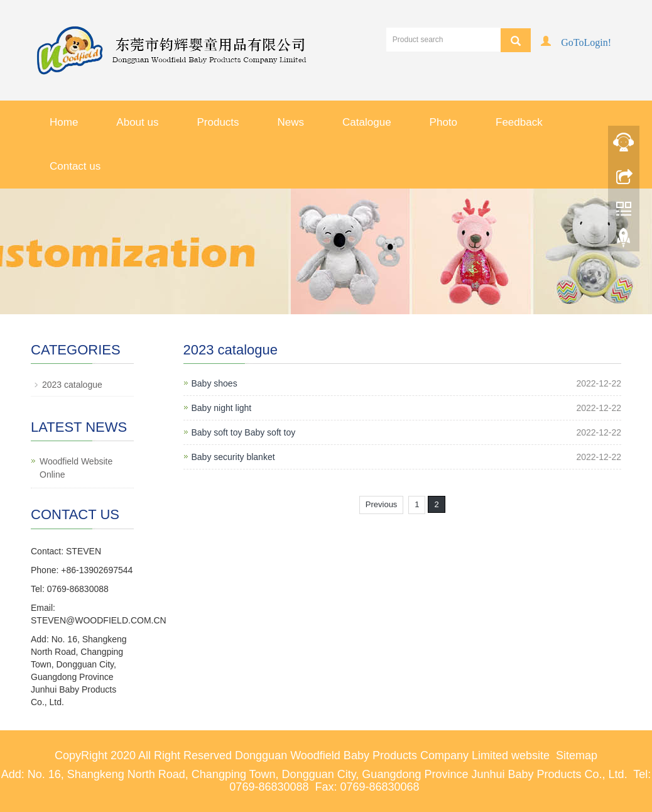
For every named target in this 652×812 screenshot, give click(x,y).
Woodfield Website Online (76, 468)
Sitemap (577, 755)
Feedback (519, 122)
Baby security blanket (233, 457)
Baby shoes (215, 383)
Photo (443, 122)
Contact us (75, 166)
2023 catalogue (72, 385)
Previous (382, 504)
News (291, 122)
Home (64, 122)
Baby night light (222, 408)
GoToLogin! (586, 41)
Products (218, 122)
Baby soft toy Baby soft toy (244, 432)
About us (137, 122)
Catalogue (367, 122)
